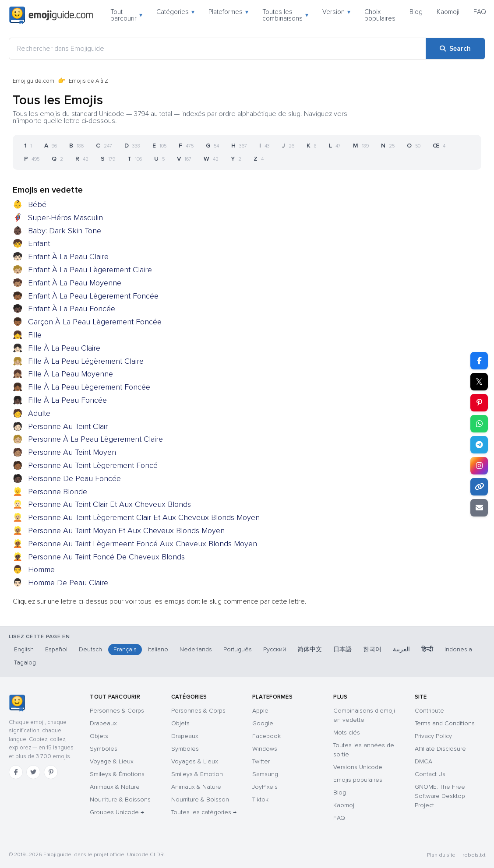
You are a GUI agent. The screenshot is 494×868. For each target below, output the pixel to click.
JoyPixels (265, 787)
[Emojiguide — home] (51, 15)
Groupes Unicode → (117, 812)
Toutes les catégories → (204, 812)
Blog (416, 12)
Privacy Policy (433, 736)
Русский (275, 649)
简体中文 (310, 649)
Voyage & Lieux (112, 761)
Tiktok (260, 799)
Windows (265, 749)
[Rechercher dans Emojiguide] (217, 49)
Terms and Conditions (445, 723)
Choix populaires (380, 15)
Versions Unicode (358, 767)
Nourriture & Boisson (200, 799)
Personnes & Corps (117, 711)
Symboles (104, 749)
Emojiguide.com (34, 81)
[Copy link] (479, 487)
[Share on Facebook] (479, 361)
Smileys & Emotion (197, 774)
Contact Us (430, 774)
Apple (260, 711)
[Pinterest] (51, 772)
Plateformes (228, 12)
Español (56, 649)
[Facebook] (16, 772)
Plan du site (441, 855)
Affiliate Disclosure (440, 749)
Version (336, 12)
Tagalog (25, 662)
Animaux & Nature (115, 787)
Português (238, 649)
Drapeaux (103, 723)
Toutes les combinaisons (285, 15)
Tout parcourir (126, 15)
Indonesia (458, 649)
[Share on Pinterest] (479, 403)
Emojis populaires (358, 780)
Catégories (175, 12)
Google (263, 723)
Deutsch (90, 649)
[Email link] (479, 508)
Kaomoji (448, 12)
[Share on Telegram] (479, 445)
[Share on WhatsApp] (479, 424)
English (24, 649)
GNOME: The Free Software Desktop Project (440, 796)
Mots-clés (347, 733)
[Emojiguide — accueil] (17, 703)
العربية (401, 649)
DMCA (423, 761)
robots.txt (474, 855)
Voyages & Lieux (195, 761)
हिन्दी (427, 649)
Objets (99, 736)
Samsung (265, 774)
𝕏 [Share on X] (479, 382)
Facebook (266, 736)
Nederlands (196, 649)
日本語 (342, 649)
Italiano (158, 649)
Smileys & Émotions (117, 774)
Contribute (429, 711)
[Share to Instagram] (479, 466)
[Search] (455, 49)
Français (125, 649)
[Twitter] (33, 772)
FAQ (480, 12)
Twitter (261, 761)
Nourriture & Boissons (120, 799)
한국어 (372, 649)
